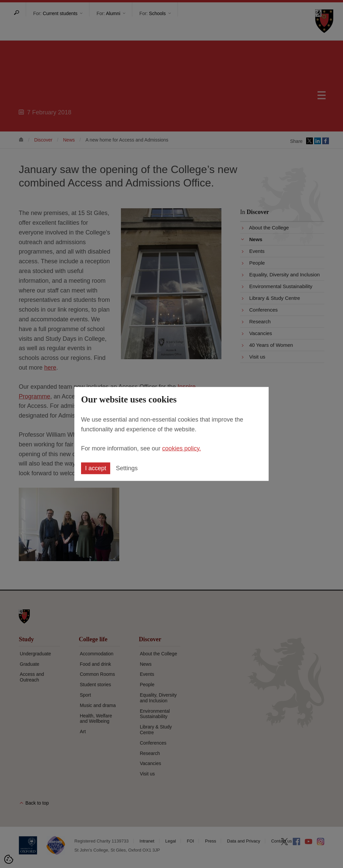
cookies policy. (182, 448)
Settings (127, 468)
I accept (96, 468)
